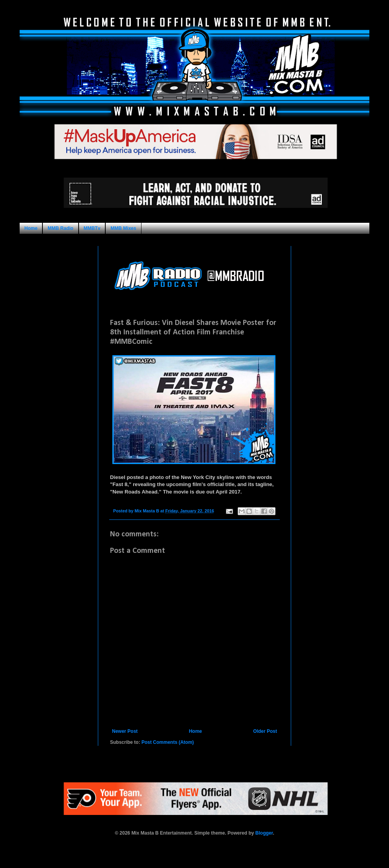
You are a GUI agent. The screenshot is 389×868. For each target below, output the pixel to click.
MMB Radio (60, 228)
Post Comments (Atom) (168, 742)
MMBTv (92, 228)
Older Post (265, 731)
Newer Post (125, 731)
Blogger (264, 833)
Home (31, 228)
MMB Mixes (123, 228)
